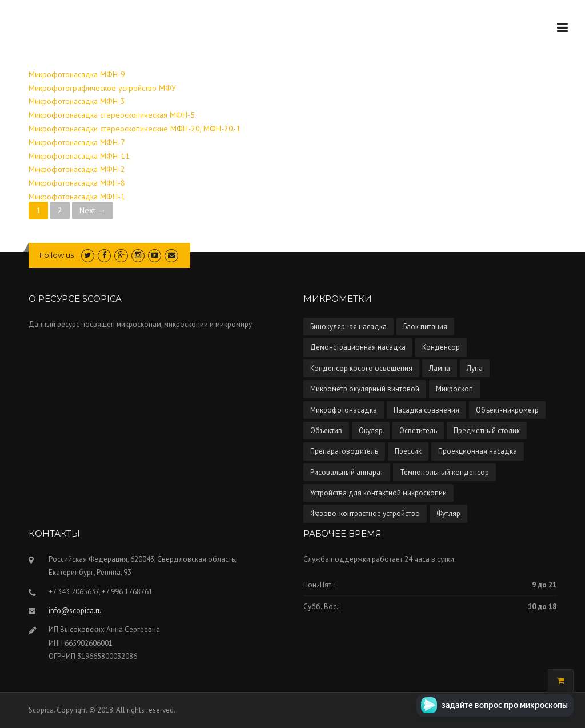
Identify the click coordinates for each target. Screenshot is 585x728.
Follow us (57, 255)
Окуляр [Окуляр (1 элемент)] (371, 431)
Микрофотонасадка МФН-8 (77, 183)
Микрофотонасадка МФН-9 (77, 74)
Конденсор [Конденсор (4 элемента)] (441, 347)
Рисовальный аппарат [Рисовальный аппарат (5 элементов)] (347, 472)
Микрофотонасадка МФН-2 (77, 169)
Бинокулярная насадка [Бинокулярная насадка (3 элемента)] (348, 327)
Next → (93, 210)
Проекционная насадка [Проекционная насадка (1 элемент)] (478, 451)
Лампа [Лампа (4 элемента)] (440, 368)
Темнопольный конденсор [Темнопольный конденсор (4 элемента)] (444, 472)
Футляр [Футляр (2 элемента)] (448, 513)
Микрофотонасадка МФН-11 (79, 156)
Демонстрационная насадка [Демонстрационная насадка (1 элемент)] (358, 347)
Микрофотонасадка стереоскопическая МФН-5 (112, 115)
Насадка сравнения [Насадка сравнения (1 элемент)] (426, 410)
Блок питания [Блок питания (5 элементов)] (425, 327)
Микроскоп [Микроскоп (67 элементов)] (454, 389)
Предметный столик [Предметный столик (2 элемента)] (487, 431)
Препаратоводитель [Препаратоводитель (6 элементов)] (344, 451)
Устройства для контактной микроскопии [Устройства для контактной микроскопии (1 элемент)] (378, 493)
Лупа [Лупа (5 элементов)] (475, 368)
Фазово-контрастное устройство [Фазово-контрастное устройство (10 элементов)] (365, 513)
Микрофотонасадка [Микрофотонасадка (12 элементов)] (344, 410)
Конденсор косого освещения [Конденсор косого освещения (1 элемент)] (361, 368)
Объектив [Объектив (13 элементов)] (326, 431)
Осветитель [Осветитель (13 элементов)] (418, 431)
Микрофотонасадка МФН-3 (77, 101)
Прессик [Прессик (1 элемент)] (408, 451)
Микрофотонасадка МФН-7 (77, 142)
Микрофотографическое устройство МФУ (102, 88)
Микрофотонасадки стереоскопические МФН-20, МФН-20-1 (135, 129)
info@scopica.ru (75, 611)
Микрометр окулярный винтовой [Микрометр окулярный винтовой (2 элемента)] (365, 389)
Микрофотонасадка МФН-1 (77, 197)
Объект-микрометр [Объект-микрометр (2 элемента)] (507, 410)
